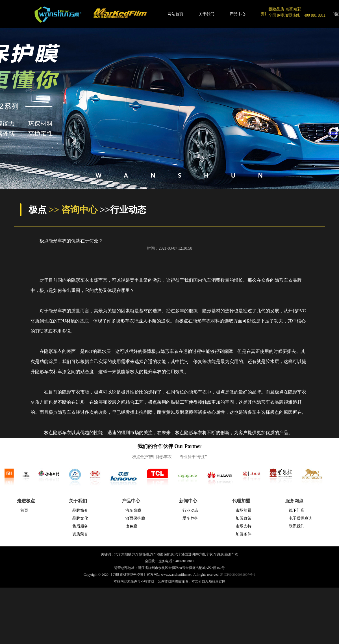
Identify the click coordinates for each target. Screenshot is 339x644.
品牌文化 (80, 518)
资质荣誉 (80, 534)
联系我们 (297, 526)
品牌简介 (80, 510)
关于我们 (207, 14)
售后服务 (80, 526)
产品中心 (238, 14)
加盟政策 (244, 518)
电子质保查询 (301, 518)
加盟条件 (244, 534)
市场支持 (244, 526)
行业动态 (190, 510)
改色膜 (131, 526)
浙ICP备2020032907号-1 (238, 575)
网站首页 (175, 14)
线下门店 (297, 510)
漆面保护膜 (135, 518)
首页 (24, 510)
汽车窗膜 (133, 510)
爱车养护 (190, 518)
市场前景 (244, 510)
